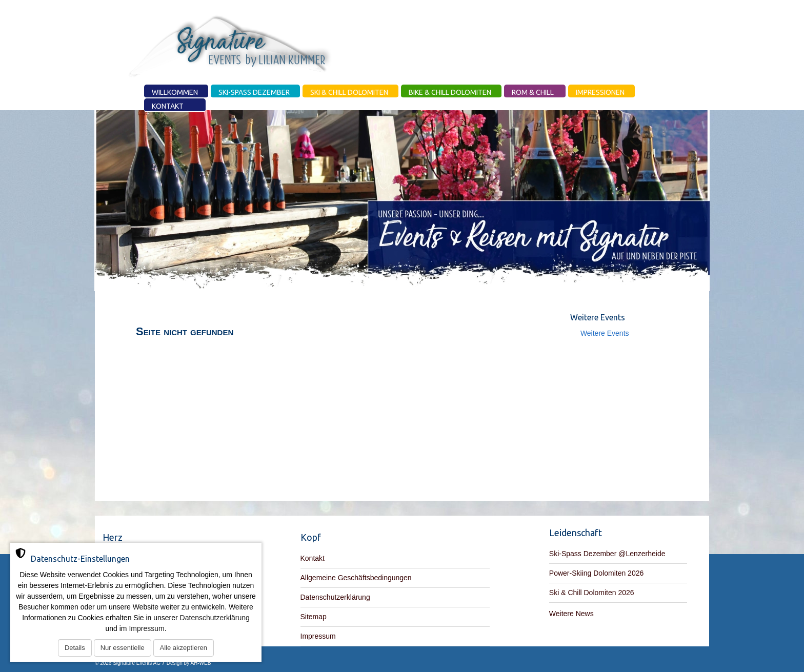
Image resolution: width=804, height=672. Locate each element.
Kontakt (168, 106)
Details (75, 648)
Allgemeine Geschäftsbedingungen (356, 578)
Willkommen (175, 92)
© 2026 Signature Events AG (128, 663)
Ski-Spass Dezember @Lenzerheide (607, 554)
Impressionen (600, 92)
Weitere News (571, 614)
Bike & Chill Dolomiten (450, 92)
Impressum (318, 636)
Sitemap (314, 617)
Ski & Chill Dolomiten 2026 (592, 593)
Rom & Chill (533, 92)
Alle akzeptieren (184, 648)
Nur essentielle (123, 648)
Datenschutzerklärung (335, 597)
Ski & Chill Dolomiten (349, 92)
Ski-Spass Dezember (254, 92)
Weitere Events (605, 333)
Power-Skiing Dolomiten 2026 (596, 573)
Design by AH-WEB (189, 663)
